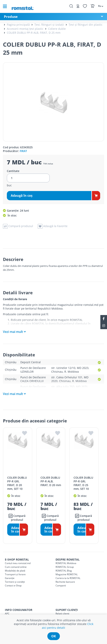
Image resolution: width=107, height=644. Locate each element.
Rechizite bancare (65, 582)
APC (7, 614)
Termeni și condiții (15, 582)
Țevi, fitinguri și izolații (49, 25)
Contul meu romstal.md (18, 563)
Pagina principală (18, 25)
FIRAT (23, 151)
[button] (101, 6)
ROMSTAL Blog (64, 571)
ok (54, 636)
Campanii (61, 586)
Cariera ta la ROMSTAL (68, 578)
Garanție (10, 578)
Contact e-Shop (13, 586)
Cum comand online (16, 567)
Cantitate (13, 171)
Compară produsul (17, 518)
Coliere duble (57, 29)
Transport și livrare (15, 574)
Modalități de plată (15, 571)
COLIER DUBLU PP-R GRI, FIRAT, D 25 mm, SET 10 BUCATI (83, 485)
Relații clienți (62, 614)
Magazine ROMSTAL (67, 574)
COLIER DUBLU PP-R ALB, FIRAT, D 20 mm (51, 481)
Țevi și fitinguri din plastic (86, 25)
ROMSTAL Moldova (66, 563)
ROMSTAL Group (65, 567)
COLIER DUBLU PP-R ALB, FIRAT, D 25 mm (34, 33)
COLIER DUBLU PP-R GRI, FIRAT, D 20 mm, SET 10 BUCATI (17, 485)
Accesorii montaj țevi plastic (25, 29)
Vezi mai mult (13, 332)
